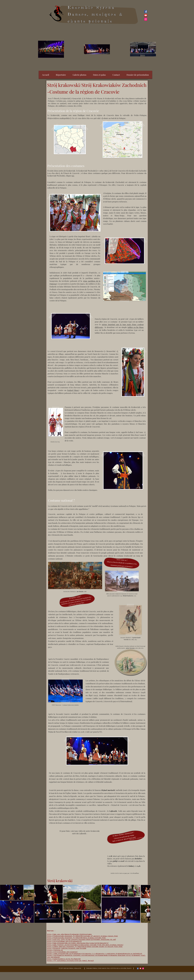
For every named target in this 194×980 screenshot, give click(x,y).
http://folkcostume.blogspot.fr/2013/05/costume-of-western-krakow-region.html (82, 936)
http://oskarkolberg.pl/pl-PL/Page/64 (64, 959)
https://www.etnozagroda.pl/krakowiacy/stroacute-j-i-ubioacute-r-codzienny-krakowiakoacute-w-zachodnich (95, 954)
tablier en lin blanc (136, 327)
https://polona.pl (55, 950)
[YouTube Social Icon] (146, 15)
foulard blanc (73, 390)
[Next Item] (146, 904)
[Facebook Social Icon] (146, 12)
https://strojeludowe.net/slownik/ (62, 952)
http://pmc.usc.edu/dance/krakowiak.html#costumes (69, 934)
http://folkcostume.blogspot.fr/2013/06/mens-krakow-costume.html (76, 938)
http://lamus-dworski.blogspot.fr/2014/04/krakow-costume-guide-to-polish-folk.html (85, 947)
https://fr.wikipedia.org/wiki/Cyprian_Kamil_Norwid (70, 961)
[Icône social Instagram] (146, 19)
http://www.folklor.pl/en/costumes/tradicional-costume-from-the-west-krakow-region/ (85, 945)
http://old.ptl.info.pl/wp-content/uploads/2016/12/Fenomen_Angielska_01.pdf (82, 940)
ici (73, 176)
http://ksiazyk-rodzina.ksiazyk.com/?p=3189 (67, 948)
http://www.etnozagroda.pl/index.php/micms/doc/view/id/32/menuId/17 (78, 943)
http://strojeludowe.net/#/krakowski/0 (64, 941)
